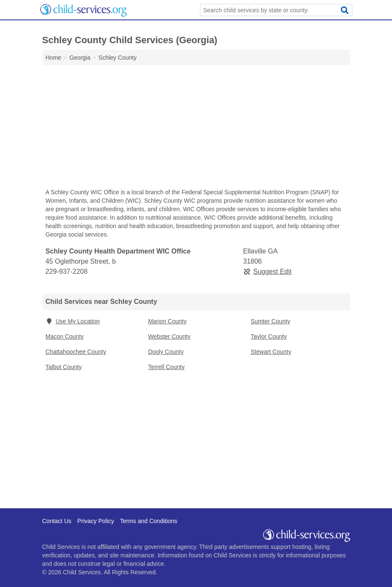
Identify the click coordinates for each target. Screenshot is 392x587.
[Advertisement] (196, 129)
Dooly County (166, 352)
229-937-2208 (67, 271)
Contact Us (57, 521)
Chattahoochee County (76, 352)
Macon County (65, 336)
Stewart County (271, 352)
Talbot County (64, 367)
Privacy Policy (96, 521)
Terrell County (166, 367)
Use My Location (73, 321)
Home (53, 58)
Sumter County (270, 321)
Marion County (167, 321)
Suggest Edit (267, 271)
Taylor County (269, 336)
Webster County (169, 336)
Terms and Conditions (149, 521)
